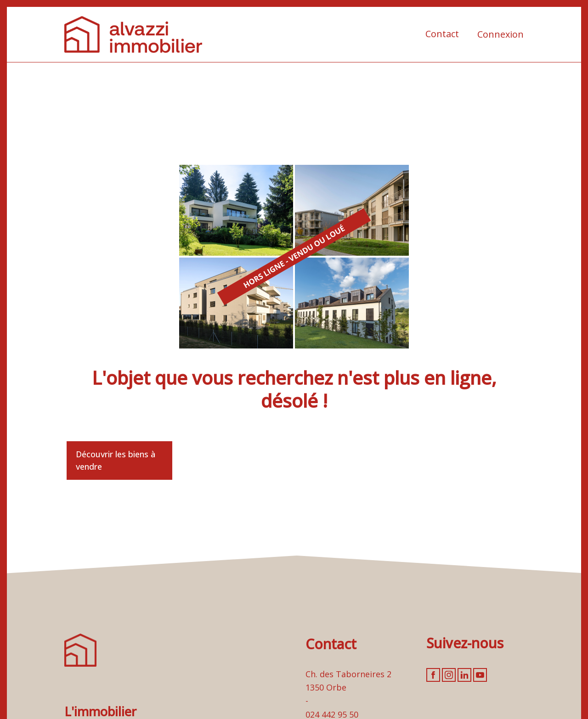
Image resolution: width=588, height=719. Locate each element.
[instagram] (449, 675)
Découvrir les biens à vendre (116, 460)
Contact (442, 34)
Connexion (500, 34)
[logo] (133, 34)
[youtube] (480, 675)
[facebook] (433, 675)
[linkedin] (464, 675)
